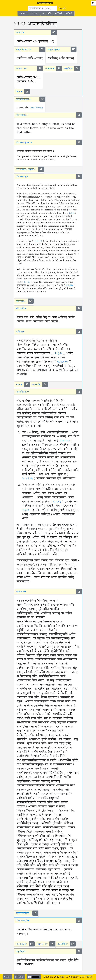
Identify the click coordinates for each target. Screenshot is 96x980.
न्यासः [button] (19, 384)
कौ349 (69, 13)
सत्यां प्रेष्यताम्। (37, 108)
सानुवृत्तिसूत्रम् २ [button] (23, 49)
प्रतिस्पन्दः (19, 977)
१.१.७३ (28, 282)
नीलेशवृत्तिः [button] (21, 308)
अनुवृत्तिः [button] (68, 68)
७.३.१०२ (39, 241)
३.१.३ (72, 213)
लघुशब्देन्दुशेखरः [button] (23, 913)
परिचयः (7, 977)
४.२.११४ (70, 285)
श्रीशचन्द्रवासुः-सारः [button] (24, 142)
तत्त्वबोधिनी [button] (63, 944)
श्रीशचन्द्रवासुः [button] (22, 176)
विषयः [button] (19, 92)
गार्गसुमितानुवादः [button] (23, 99)
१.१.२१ (58, 502)
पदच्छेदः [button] (20, 32)
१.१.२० (23, 13)
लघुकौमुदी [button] (21, 951)
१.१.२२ (35, 13)
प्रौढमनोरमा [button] (42, 944)
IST (89, 977)
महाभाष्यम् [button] (21, 592)
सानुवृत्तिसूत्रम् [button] (54, 49)
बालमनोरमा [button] (21, 944)
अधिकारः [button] (50, 68)
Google (62, 8)
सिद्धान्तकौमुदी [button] (23, 921)
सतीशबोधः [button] (21, 301)
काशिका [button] (20, 332)
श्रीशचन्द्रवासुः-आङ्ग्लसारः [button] (26, 169)
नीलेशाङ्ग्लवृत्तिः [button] (22, 115)
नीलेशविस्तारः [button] (22, 392)
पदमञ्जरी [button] (36, 384)
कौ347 (59, 13)
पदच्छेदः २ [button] (21, 68)
